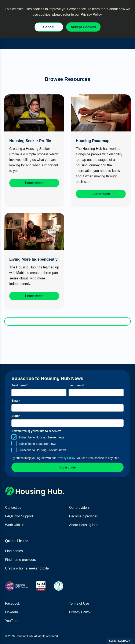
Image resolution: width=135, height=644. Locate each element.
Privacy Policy (91, 15)
